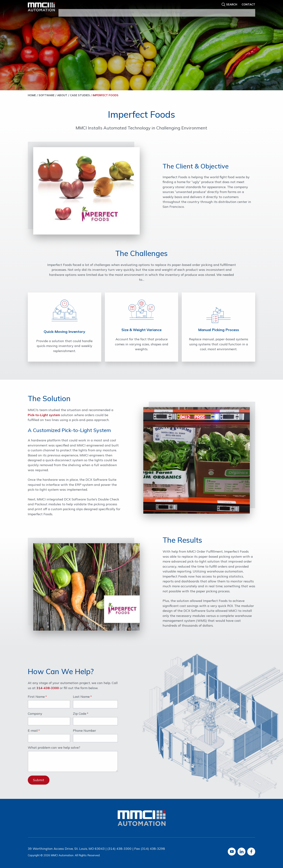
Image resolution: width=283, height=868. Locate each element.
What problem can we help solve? (54, 748)
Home (32, 95)
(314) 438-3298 (153, 849)
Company (35, 714)
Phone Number (84, 731)
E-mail (33, 731)
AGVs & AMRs (89, 9)
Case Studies (80, 95)
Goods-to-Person (120, 9)
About (67, 9)
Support (245, 9)
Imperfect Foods (105, 95)
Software (175, 9)
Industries (222, 9)
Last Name (81, 697)
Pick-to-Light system (44, 415)
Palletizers (151, 9)
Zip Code (80, 714)
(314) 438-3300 (119, 849)
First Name (36, 697)
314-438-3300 (48, 688)
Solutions (199, 9)
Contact (248, 3)
